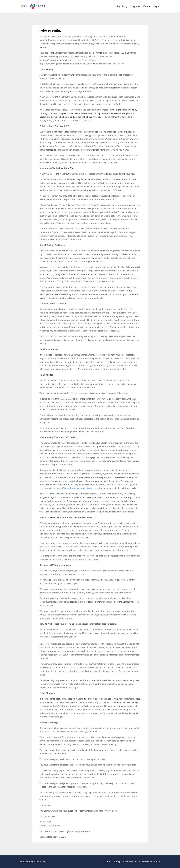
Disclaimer (146, 862)
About (157, 862)
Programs (135, 6)
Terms (105, 862)
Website (147, 6)
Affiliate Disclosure (130, 862)
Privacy (115, 862)
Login (156, 6)
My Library (122, 6)
